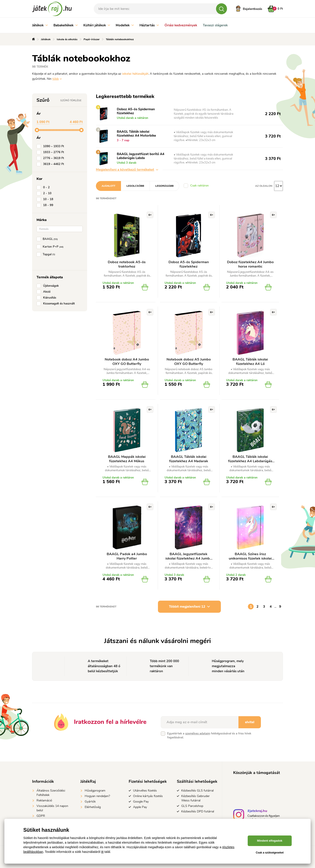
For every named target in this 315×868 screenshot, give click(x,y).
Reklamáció (44, 800)
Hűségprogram (95, 791)
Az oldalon (264, 186)
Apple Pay (140, 807)
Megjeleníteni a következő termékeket (127, 170)
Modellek (125, 25)
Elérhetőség (93, 807)
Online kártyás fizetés (148, 796)
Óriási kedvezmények (181, 25)
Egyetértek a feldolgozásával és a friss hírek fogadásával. (209, 736)
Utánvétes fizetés (145, 791)
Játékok (40, 25)
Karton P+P (51, 247)
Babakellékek (66, 25)
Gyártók (90, 802)
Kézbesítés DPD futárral (198, 811)
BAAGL (48, 239)
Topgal (47, 254)
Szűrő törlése (71, 100)
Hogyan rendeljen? (97, 796)
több (56, 79)
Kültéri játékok (97, 25)
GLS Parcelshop (192, 806)
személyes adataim (198, 734)
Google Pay (141, 802)
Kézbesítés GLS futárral (197, 791)
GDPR (41, 816)
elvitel (250, 722)
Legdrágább (164, 186)
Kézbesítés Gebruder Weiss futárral (195, 798)
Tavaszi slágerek (215, 25)
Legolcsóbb (135, 186)
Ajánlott (108, 186)
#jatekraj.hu (257, 811)
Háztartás (149, 25)
